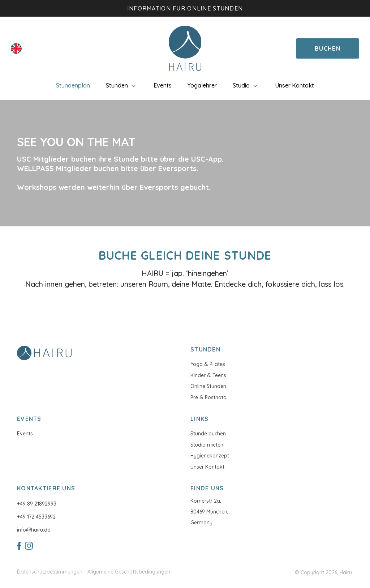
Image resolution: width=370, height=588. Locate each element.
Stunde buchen (208, 434)
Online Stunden (208, 386)
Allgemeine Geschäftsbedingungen (129, 572)
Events (163, 85)
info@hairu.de (34, 530)
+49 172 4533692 (36, 517)
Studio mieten (207, 445)
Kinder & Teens (208, 375)
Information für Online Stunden (185, 8)
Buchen (328, 48)
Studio (246, 85)
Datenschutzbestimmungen (50, 572)
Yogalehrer (202, 85)
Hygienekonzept (210, 456)
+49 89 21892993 (37, 504)
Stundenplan (73, 85)
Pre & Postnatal (209, 397)
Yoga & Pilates (208, 364)
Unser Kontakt (294, 85)
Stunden (122, 85)
